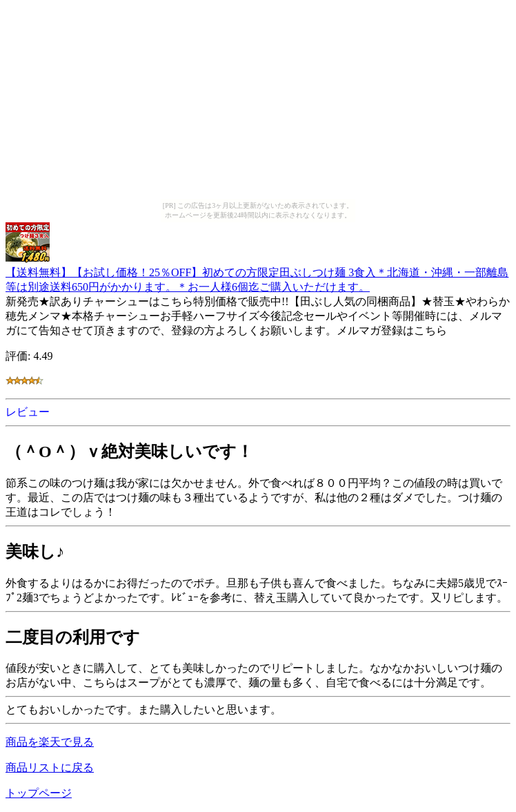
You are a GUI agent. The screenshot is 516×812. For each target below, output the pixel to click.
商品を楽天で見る (50, 742)
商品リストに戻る (50, 767)
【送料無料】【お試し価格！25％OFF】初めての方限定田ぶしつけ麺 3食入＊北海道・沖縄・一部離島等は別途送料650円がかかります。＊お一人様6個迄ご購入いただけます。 (257, 273)
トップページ (39, 793)
